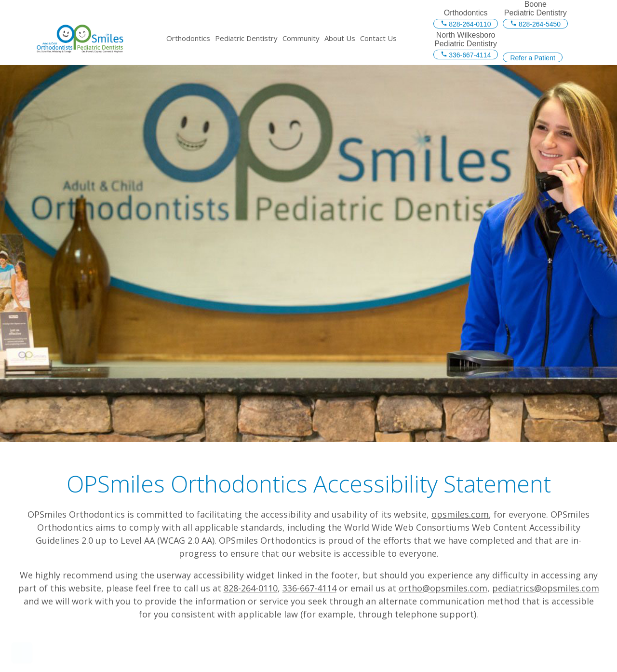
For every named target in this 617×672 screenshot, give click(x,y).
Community (301, 38)
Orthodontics (188, 38)
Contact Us (378, 38)
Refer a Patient (532, 58)
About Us (340, 38)
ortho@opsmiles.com (443, 588)
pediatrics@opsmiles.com (546, 588)
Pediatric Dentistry (246, 38)
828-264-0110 (466, 24)
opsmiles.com (460, 514)
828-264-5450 (535, 24)
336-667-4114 (466, 55)
